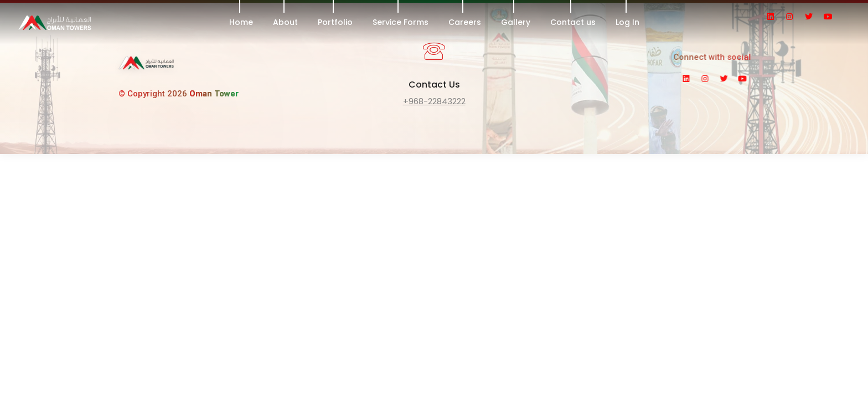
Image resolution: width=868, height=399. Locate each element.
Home (241, 22)
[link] (146, 67)
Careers (465, 22)
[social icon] (776, 17)
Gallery (516, 22)
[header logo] (91, 22)
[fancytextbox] (434, 103)
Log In (627, 22)
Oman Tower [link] (214, 94)
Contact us (573, 22)
